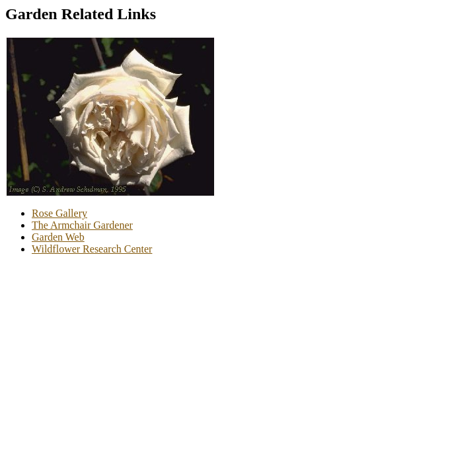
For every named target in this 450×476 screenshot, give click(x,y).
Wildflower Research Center (92, 249)
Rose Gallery (59, 213)
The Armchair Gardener (82, 225)
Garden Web (58, 237)
